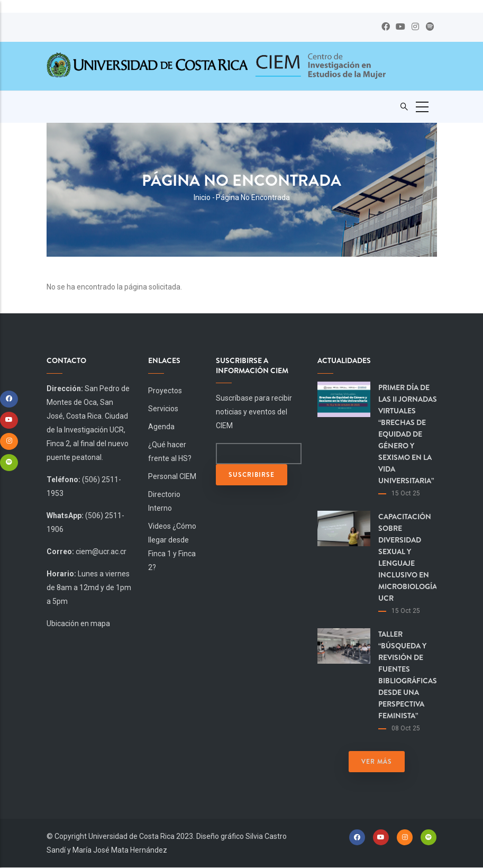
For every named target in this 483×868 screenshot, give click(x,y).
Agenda (161, 427)
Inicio (202, 197)
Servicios (163, 409)
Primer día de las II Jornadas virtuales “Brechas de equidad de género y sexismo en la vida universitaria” (408, 434)
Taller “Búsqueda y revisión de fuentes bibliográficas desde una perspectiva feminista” (408, 675)
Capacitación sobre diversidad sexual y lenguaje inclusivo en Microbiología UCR (408, 557)
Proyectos (165, 391)
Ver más (377, 762)
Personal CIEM (172, 476)
